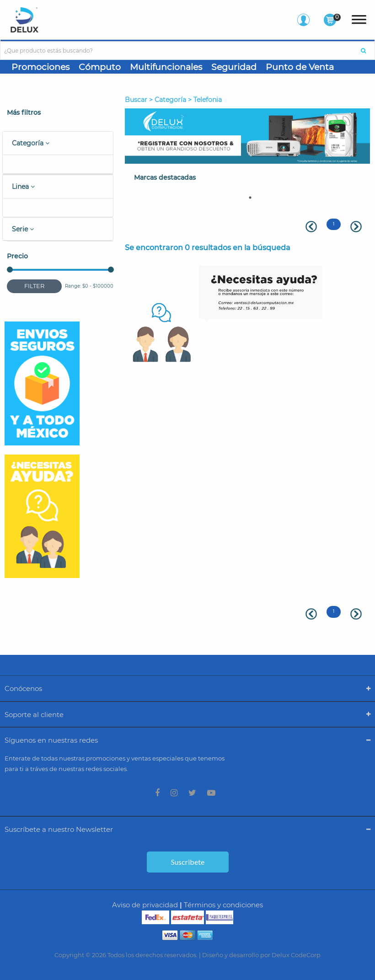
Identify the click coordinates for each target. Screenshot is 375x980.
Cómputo (100, 67)
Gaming (29, 82)
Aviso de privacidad (145, 905)
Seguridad (234, 67)
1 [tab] (250, 198)
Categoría (31, 143)
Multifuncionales (166, 67)
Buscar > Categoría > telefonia (173, 100)
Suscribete (188, 862)
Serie (23, 229)
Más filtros (24, 112)
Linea (23, 187)
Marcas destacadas (165, 177)
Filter (34, 286)
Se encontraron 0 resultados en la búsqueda (208, 248)
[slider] (10, 270)
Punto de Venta (300, 67)
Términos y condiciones (223, 905)
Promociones (40, 67)
